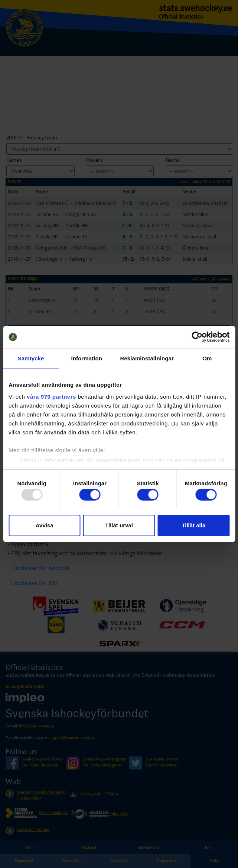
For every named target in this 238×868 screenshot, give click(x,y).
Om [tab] (207, 358)
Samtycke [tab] (31, 358)
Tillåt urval (119, 525)
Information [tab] (87, 358)
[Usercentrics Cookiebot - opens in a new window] (197, 337)
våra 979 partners (51, 397)
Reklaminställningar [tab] (147, 358)
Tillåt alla (193, 525)
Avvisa (45, 525)
